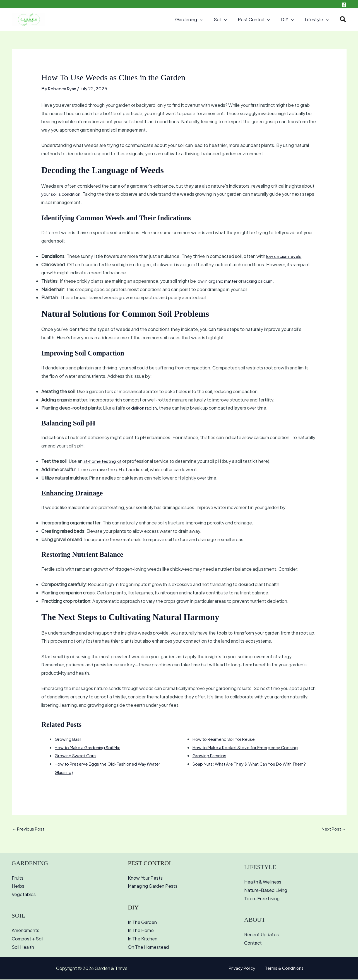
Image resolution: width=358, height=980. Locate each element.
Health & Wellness (263, 883)
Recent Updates (261, 935)
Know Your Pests (145, 878)
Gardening (199, 20)
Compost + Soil (27, 939)
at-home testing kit (104, 461)
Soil (228, 20)
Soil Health (23, 948)
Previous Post (29, 829)
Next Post (333, 829)
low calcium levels (284, 256)
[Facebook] (344, 5)
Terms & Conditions (283, 969)
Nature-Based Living (266, 891)
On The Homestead (148, 948)
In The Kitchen (143, 939)
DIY (291, 20)
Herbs (18, 887)
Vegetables (24, 895)
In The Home (141, 931)
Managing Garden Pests (153, 887)
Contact (253, 943)
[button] (210, 20)
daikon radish (145, 408)
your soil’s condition (62, 194)
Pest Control (259, 20)
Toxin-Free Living (262, 899)
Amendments (26, 931)
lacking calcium (260, 281)
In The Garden (142, 923)
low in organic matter (218, 281)
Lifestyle (318, 20)
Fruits (18, 878)
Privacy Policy (244, 969)
